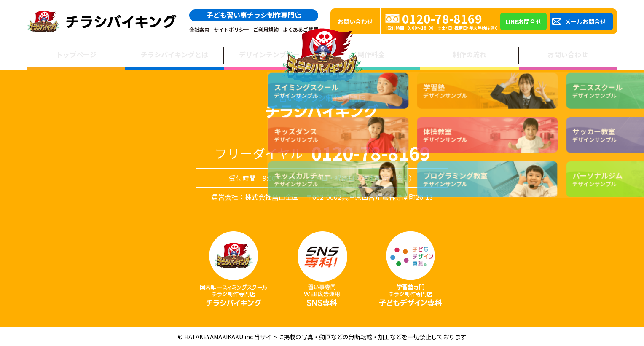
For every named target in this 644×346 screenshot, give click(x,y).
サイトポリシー (231, 30)
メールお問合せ (585, 21)
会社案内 (199, 30)
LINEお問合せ (523, 21)
